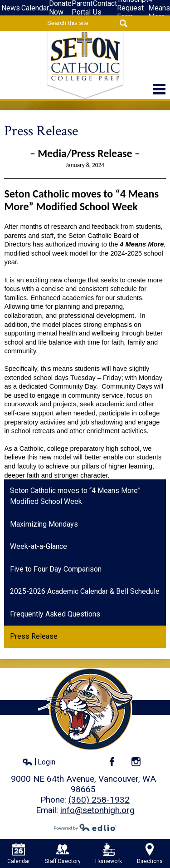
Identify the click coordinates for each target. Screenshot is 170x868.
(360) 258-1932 (99, 800)
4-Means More (159, 8)
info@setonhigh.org (97, 810)
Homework (109, 854)
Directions (150, 854)
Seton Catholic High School (85, 65)
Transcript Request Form (133, 8)
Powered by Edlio (85, 827)
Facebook (116, 762)
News (11, 8)
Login (39, 762)
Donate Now (60, 8)
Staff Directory (63, 854)
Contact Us (105, 8)
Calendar (35, 8)
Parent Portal (82, 8)
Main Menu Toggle (159, 89)
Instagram (140, 762)
